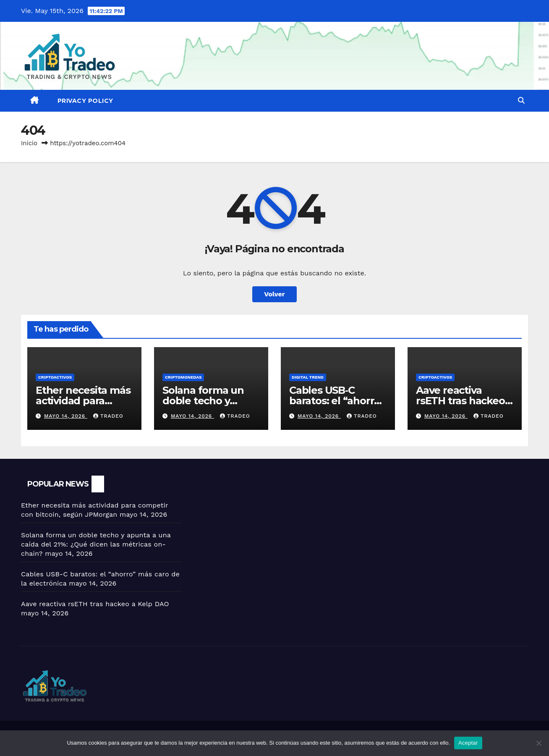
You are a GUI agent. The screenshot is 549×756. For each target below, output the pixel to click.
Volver (274, 294)
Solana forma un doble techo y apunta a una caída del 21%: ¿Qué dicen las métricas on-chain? (96, 544)
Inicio (29, 143)
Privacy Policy (85, 101)
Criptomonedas (183, 377)
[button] (521, 101)
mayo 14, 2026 (66, 416)
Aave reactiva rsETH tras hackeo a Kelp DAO (464, 401)
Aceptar (468, 743)
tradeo (108, 416)
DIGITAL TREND (308, 377)
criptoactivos (55, 377)
